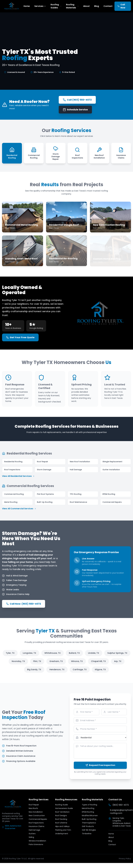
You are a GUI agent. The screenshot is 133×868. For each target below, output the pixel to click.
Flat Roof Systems (45, 494)
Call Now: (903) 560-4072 (24, 604)
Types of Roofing (89, 805)
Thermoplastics (89, 823)
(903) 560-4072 (119, 805)
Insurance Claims (37, 826)
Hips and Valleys (62, 826)
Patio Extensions (36, 844)
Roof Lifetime (61, 823)
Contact (108, 6)
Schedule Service (75, 110)
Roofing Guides (56, 6)
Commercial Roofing (14, 494)
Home (27, 6)
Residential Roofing (13, 462)
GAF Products (88, 826)
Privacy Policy (125, 859)
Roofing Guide (62, 805)
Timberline (87, 834)
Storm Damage (44, 470)
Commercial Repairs (112, 502)
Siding (31, 837)
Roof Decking (61, 819)
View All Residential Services (18, 476)
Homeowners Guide (64, 808)
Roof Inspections (12, 470)
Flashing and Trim (63, 830)
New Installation (36, 812)
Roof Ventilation (62, 812)
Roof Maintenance (78, 502)
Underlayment (62, 834)
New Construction (37, 816)
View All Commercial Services (19, 509)
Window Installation (37, 841)
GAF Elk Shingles (89, 830)
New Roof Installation (80, 462)
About (86, 6)
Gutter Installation (111, 470)
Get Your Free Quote (20, 337)
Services (40, 6)
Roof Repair (42, 462)
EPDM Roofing (109, 494)
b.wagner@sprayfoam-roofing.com (120, 812)
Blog (97, 6)
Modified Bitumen (90, 816)
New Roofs (33, 808)
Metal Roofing (11, 502)
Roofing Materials (72, 6)
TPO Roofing (76, 494)
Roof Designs (61, 816)
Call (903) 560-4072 (77, 100)
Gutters (32, 834)
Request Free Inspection (100, 765)
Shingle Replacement (112, 462)
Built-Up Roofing (45, 502)
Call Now (121, 6)
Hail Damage (76, 470)
